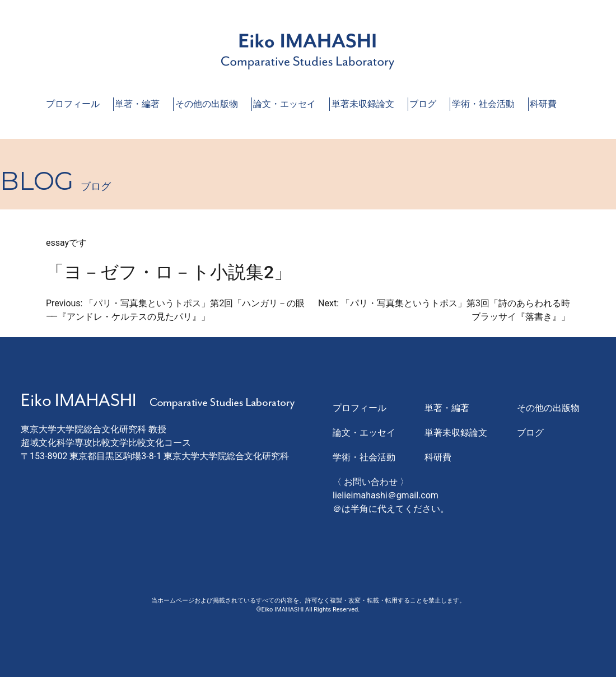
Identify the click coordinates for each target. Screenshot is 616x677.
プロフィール (73, 104)
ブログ (423, 104)
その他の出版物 (207, 104)
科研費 (543, 104)
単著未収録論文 (363, 104)
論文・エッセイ (284, 104)
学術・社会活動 (483, 104)
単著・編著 (137, 104)
